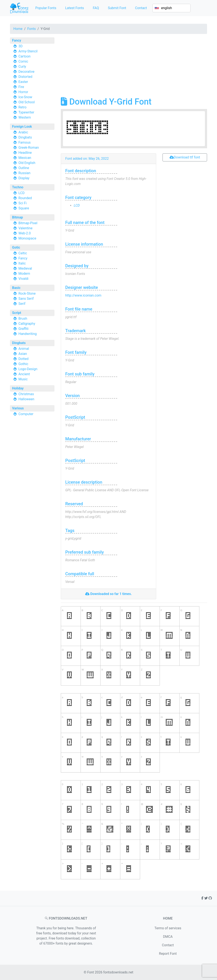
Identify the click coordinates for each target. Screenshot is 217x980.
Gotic (16, 247)
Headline (25, 153)
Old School (27, 102)
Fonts (32, 29)
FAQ (96, 8)
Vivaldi (23, 279)
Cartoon (24, 56)
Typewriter (26, 112)
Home (18, 29)
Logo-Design (28, 369)
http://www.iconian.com (83, 295)
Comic (23, 61)
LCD (22, 193)
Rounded (25, 198)
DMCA (168, 937)
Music (23, 379)
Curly (22, 66)
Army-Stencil (28, 51)
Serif (22, 304)
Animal (24, 349)
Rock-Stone (27, 293)
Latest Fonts (74, 8)
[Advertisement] (134, 67)
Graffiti (24, 329)
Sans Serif (26, 299)
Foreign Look (22, 127)
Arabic (23, 132)
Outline (24, 168)
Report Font (168, 954)
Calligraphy (27, 324)
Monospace (27, 238)
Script (17, 313)
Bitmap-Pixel (28, 223)
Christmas (26, 394)
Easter (23, 82)
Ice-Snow (25, 97)
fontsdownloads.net (118, 972)
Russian (24, 173)
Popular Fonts (46, 8)
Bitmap (17, 217)
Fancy (17, 40)
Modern (24, 274)
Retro (22, 107)
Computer (26, 414)
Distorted (25, 77)
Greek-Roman (29, 148)
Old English (27, 163)
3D (21, 46)
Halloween (26, 399)
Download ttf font (185, 157)
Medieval (25, 268)
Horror (23, 92)
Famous (25, 142)
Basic (16, 288)
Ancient (24, 374)
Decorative (26, 72)
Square (24, 208)
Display (24, 178)
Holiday (18, 388)
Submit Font (117, 8)
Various (18, 408)
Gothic (23, 364)
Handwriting (28, 334)
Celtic (23, 253)
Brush (23, 318)
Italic (22, 263)
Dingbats (25, 137)
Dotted (24, 359)
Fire (21, 87)
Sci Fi (22, 203)
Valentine (25, 228)
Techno (18, 187)
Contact (141, 8)
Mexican (25, 158)
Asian (23, 354)
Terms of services (168, 928)
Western (25, 117)
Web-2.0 (25, 233)
